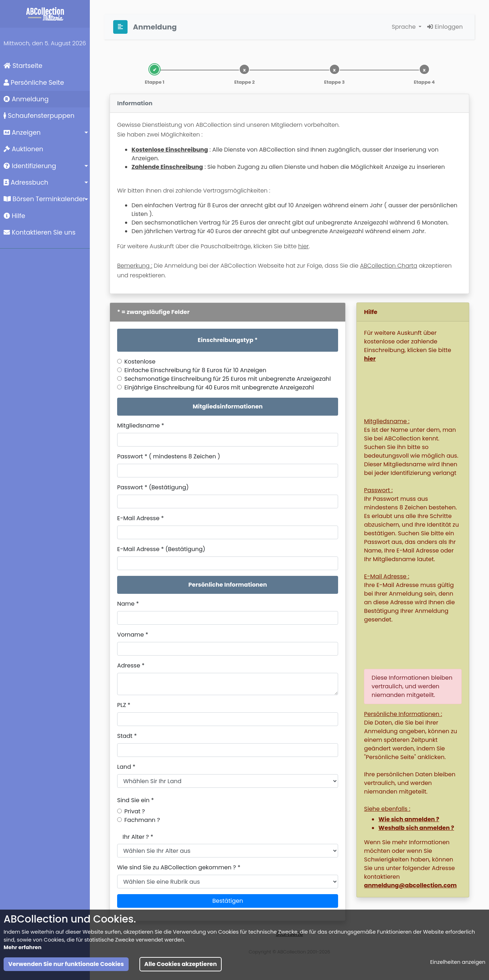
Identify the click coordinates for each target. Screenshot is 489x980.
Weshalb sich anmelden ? (416, 828)
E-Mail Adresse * (140, 518)
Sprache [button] (404, 27)
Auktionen (23, 149)
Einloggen (445, 27)
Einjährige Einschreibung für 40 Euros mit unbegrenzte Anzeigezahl (219, 387)
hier (304, 246)
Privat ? (135, 811)
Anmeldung (26, 99)
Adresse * (131, 665)
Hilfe (14, 216)
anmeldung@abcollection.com (410, 885)
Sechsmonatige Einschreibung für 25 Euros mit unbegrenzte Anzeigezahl (228, 379)
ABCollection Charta (389, 266)
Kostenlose (140, 362)
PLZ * (124, 705)
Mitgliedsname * (141, 426)
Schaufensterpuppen (39, 116)
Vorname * (133, 635)
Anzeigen (22, 133)
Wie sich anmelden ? (409, 819)
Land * (126, 767)
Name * (128, 604)
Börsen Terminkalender (44, 199)
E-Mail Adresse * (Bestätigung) (161, 549)
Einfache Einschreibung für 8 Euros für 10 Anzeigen (195, 370)
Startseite (23, 66)
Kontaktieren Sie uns (40, 232)
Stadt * (127, 736)
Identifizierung (30, 166)
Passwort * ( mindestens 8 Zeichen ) (169, 456)
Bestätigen (228, 901)
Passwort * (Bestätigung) (153, 487)
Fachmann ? (142, 820)
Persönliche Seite (34, 83)
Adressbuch (26, 182)
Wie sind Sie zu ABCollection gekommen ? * (179, 867)
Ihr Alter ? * (138, 837)
